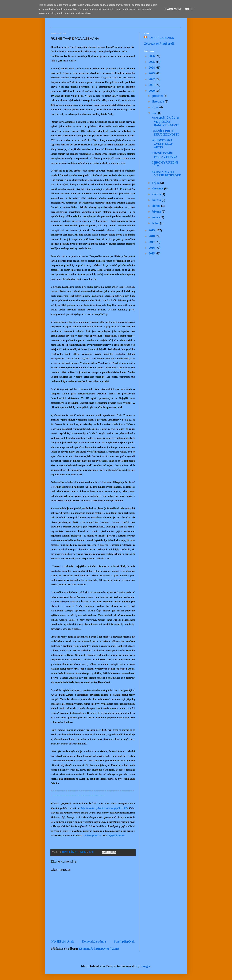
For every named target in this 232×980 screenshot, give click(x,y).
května (157, 200)
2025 (152, 62)
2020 (152, 91)
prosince (158, 96)
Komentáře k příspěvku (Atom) (99, 949)
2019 (152, 230)
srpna (156, 183)
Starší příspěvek (124, 941)
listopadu (159, 101)
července (158, 188)
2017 (152, 242)
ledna (156, 223)
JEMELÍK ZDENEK (161, 38)
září (155, 113)
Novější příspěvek (63, 941)
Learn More (173, 9)
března (157, 212)
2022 (152, 79)
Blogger (145, 966)
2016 (152, 248)
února (156, 217)
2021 (152, 85)
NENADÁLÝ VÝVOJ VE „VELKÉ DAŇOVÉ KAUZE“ (166, 122)
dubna (157, 206)
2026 (152, 56)
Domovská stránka (94, 941)
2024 (152, 68)
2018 (152, 236)
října (156, 107)
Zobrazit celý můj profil (159, 44)
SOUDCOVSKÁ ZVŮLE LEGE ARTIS (162, 144)
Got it (190, 9)
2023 (152, 73)
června (157, 194)
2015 (152, 253)
